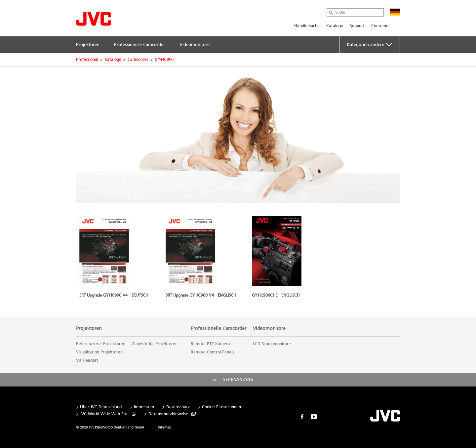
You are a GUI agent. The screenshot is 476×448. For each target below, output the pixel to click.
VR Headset (87, 360)
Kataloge (335, 26)
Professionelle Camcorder (218, 328)
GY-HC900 (164, 60)
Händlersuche (307, 26)
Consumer (381, 26)
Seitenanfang (238, 380)
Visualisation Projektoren (99, 352)
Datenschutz (178, 407)
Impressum (144, 407)
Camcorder (138, 60)
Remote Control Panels (212, 352)
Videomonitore (269, 328)
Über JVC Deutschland (101, 407)
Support (357, 26)
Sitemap (165, 427)
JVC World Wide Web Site (104, 414)
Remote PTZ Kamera (210, 344)
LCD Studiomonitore (272, 344)
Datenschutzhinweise (168, 414)
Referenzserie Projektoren (101, 344)
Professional (87, 60)
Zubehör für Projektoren (155, 344)
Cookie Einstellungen (221, 407)
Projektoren (89, 328)
